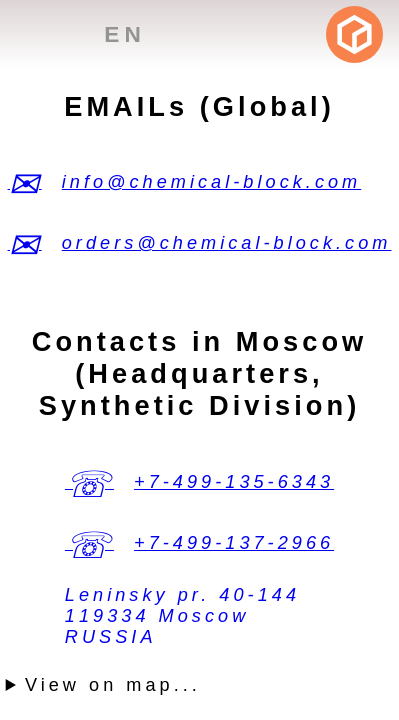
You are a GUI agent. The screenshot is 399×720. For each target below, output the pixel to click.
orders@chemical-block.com (227, 243)
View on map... (113, 685)
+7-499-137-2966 (234, 543)
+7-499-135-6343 (234, 482)
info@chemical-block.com (212, 182)
